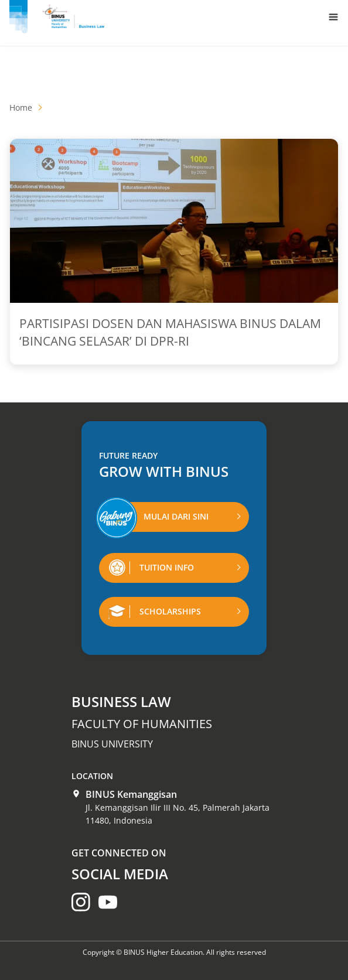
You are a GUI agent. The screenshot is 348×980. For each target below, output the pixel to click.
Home (21, 107)
